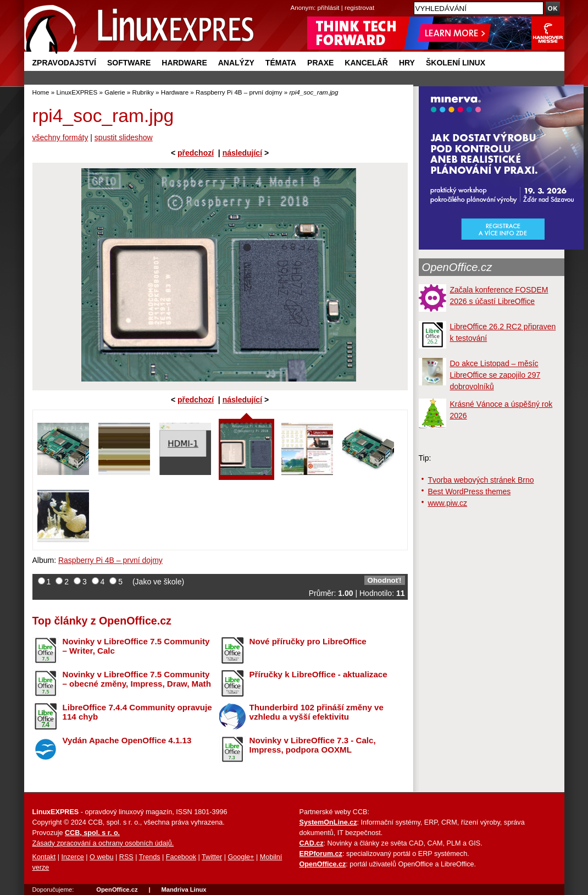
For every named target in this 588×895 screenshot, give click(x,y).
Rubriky (143, 92)
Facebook (181, 857)
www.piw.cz (448, 503)
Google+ (241, 857)
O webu (101, 857)
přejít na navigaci (294, 0)
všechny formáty (60, 137)
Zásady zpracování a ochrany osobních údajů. (103, 843)
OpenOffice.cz (457, 267)
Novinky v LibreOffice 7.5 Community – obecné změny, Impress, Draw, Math (137, 679)
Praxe (320, 63)
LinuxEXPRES (77, 92)
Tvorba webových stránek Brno (481, 480)
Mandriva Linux (184, 890)
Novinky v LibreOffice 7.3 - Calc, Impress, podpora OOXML (313, 745)
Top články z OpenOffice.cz (102, 621)
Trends (150, 857)
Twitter (212, 857)
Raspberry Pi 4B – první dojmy (239, 92)
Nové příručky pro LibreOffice (308, 641)
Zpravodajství (64, 63)
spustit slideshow (124, 137)
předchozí (196, 153)
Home (41, 92)
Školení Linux (456, 63)
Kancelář (366, 63)
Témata (281, 63)
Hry (407, 63)
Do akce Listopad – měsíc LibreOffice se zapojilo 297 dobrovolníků (495, 375)
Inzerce (73, 857)
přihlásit (329, 7)
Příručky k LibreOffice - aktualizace (318, 674)
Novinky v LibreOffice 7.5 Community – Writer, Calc (136, 646)
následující (242, 153)
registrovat (359, 7)
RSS (126, 857)
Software (129, 63)
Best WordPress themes (470, 491)
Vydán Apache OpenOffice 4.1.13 (127, 740)
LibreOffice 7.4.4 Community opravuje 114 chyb (137, 712)
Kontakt (44, 857)
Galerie (115, 92)
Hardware (184, 63)
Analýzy (236, 63)
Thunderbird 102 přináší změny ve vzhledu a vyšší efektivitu (317, 712)
